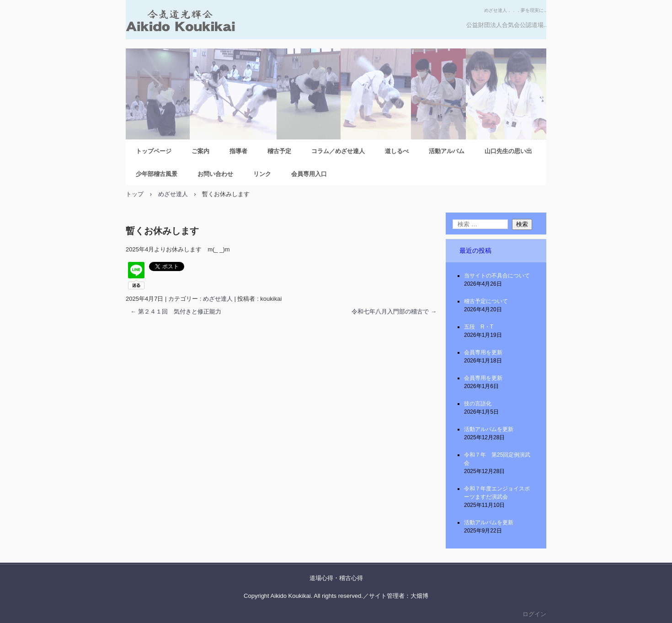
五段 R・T (479, 327)
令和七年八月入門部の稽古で (394, 311)
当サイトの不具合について (497, 276)
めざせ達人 (218, 299)
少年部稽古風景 (157, 174)
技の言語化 (478, 404)
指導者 (238, 151)
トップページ (154, 151)
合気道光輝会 (224, 24)
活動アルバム (447, 151)
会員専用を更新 (483, 352)
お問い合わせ (215, 174)
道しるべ (397, 151)
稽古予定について (486, 301)
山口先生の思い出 (508, 151)
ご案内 (200, 151)
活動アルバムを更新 (489, 429)
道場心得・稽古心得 (336, 578)
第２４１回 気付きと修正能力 (176, 311)
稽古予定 (279, 151)
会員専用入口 (309, 174)
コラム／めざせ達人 (338, 151)
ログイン (534, 614)
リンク (262, 174)
